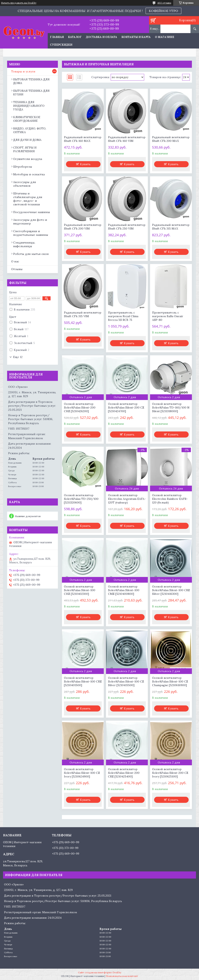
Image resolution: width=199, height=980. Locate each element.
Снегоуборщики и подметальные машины (31, 233)
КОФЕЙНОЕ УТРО (163, 11)
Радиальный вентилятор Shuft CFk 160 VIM (127, 139)
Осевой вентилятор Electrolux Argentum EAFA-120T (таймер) (127, 499)
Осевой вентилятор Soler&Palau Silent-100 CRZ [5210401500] (83, 681)
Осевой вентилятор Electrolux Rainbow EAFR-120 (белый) (170, 499)
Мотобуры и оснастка (29, 174)
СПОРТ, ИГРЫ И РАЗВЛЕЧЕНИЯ (25, 149)
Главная (57, 37)
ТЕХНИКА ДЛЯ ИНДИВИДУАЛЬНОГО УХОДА (29, 106)
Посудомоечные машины (32, 212)
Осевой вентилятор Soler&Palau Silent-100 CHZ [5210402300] (80, 590)
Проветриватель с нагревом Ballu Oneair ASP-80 (168, 316)
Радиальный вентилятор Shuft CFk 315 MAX (171, 227)
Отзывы (17, 269)
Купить (85, 164)
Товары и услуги (23, 71)
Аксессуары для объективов (25, 184)
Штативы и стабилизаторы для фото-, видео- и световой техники (28, 199)
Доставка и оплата (102, 37)
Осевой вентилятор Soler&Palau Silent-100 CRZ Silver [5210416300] (171, 590)
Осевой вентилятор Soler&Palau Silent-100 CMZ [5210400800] (124, 590)
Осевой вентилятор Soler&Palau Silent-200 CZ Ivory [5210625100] (170, 773)
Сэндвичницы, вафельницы (24, 244)
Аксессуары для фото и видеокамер (30, 222)
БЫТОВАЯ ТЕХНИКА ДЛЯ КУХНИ (31, 93)
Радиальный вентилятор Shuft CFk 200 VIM (83, 227)
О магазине (165, 37)
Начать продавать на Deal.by (19, 3)
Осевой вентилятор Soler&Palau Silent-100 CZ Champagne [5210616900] (170, 681)
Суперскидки (61, 45)
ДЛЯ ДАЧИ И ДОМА (27, 140)
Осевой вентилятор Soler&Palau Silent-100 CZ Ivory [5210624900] (82, 773)
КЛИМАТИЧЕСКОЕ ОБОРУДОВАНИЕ (27, 119)
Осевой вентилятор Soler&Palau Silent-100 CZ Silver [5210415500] (126, 681)
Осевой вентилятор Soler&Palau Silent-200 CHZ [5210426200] (80, 408)
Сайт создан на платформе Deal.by (100, 972)
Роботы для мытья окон (31, 254)
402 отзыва (164, 3)
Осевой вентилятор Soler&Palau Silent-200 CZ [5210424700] (126, 408)
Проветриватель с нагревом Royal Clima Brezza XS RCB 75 (123, 316)
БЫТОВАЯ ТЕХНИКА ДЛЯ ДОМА (31, 81)
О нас (15, 261)
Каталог (75, 37)
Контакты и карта (136, 37)
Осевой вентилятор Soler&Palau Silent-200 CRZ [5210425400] (124, 773)
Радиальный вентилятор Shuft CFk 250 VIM (127, 227)
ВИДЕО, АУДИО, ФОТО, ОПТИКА (30, 130)
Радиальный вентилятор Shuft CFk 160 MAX (83, 139)
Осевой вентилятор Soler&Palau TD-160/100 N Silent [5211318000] (171, 408)
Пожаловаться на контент (122, 976)
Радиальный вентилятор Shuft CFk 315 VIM (83, 314)
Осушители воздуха (28, 159)
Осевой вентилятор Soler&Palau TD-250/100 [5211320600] (81, 499)
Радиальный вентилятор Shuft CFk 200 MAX (171, 139)
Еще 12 (18, 357)
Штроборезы (23, 167)
